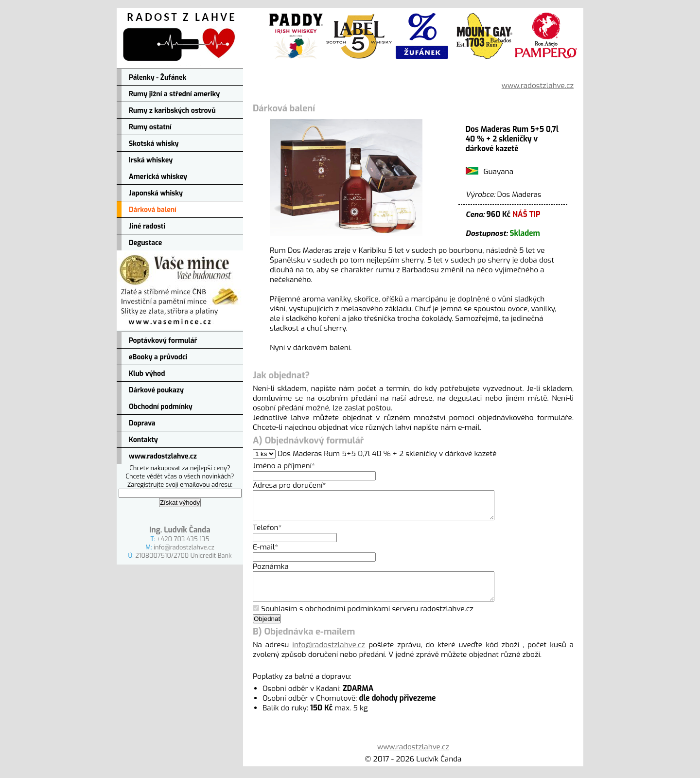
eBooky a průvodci (158, 357)
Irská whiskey (151, 160)
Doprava (142, 423)
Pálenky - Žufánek (157, 78)
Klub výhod (147, 374)
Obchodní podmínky (161, 407)
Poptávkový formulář (163, 341)
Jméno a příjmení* (284, 466)
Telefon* (267, 533)
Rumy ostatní (150, 127)
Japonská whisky (156, 193)
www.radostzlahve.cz (163, 456)
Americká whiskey (158, 177)
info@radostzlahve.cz (184, 547)
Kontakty (143, 440)
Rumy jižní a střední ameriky (174, 94)
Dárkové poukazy (156, 390)
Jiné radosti (147, 226)
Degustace (145, 243)
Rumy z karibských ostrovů (172, 111)
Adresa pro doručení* (289, 485)
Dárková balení (153, 210)
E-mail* (265, 553)
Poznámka (271, 572)
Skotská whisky (154, 144)
